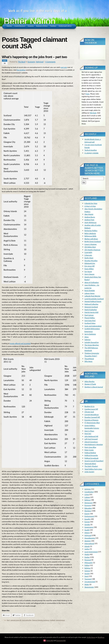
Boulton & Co (89, 406)
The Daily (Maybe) (91, 466)
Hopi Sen (88, 434)
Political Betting (90, 453)
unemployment (60, 620)
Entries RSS (50, 641)
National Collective (91, 304)
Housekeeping (90, 538)
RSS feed (93, 113)
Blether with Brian (91, 239)
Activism (88, 489)
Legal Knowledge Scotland (94, 299)
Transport (88, 579)
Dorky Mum (89, 258)
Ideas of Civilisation (92, 282)
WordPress (101, 637)
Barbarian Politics (91, 231)
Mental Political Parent (93, 301)
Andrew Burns (90, 217)
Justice (87, 549)
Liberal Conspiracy (91, 442)
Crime (87, 494)
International (89, 543)
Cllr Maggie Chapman (92, 250)
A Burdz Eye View (91, 203)
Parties (87, 557)
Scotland (53, 620)
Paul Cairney (89, 315)
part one (64, 67)
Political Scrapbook (91, 458)
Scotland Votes (90, 323)
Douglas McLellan (91, 261)
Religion (87, 568)
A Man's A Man (90, 206)
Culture (87, 497)
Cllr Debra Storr (90, 247)
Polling (87, 565)
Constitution (89, 492)
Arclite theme (91, 637)
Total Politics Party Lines (93, 469)
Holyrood (40, 62)
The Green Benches (92, 345)
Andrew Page (89, 220)
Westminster (89, 587)
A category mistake (92, 153)
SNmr (87, 337)
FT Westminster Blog (92, 423)
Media (87, 554)
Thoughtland (89, 359)
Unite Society (89, 472)
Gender (87, 524)
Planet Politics (90, 318)
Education (88, 508)
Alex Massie (89, 214)
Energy (87, 514)
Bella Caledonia (90, 233)
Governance (89, 527)
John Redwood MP (91, 436)
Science (87, 571)
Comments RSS (61, 641)
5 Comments (50, 62)
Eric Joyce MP (90, 266)
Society (87, 574)
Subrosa (87, 340)
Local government (91, 552)
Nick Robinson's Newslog (94, 444)
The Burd (22, 62)
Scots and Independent (93, 326)
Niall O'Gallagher (91, 310)
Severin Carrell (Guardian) (94, 461)
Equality (87, 519)
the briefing (21, 70)
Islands (87, 546)
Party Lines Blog (90, 447)
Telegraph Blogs (90, 464)
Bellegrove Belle (90, 236)
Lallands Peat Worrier (92, 296)
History (87, 533)
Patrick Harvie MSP (92, 312)
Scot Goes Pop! (90, 321)
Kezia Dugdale (90, 290)
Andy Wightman (90, 222)
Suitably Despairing (92, 342)
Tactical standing (91, 150)
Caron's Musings (91, 244)
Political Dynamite (91, 455)
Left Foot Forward (91, 439)
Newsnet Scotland (91, 307)
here (88, 94)
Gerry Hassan (89, 274)
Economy (31, 62)
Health (87, 530)
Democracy (89, 503)
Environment (89, 516)
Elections (88, 511)
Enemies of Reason (92, 420)
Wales (87, 584)
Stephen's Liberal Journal (94, 387)
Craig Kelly (88, 252)
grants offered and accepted (20, 343)
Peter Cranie (89, 450)
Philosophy (89, 563)
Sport (87, 576)
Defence (88, 500)
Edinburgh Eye (90, 263)
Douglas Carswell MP (92, 417)
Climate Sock (89, 412)
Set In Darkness (90, 334)
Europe (87, 522)
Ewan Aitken (89, 269)
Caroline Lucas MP (91, 409)
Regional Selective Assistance (41, 620)
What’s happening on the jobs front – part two (34, 57)
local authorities (27, 620)
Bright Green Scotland (93, 241)
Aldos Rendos (90, 381)
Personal (88, 560)
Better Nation (30, 21)
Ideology (88, 541)
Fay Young (88, 271)
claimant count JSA (16, 620)
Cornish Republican (92, 415)
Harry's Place (89, 431)
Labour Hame (90, 293)
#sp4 (8, 620)
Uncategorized (90, 582)
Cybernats (88, 255)
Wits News (88, 361)
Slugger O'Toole (90, 384)
